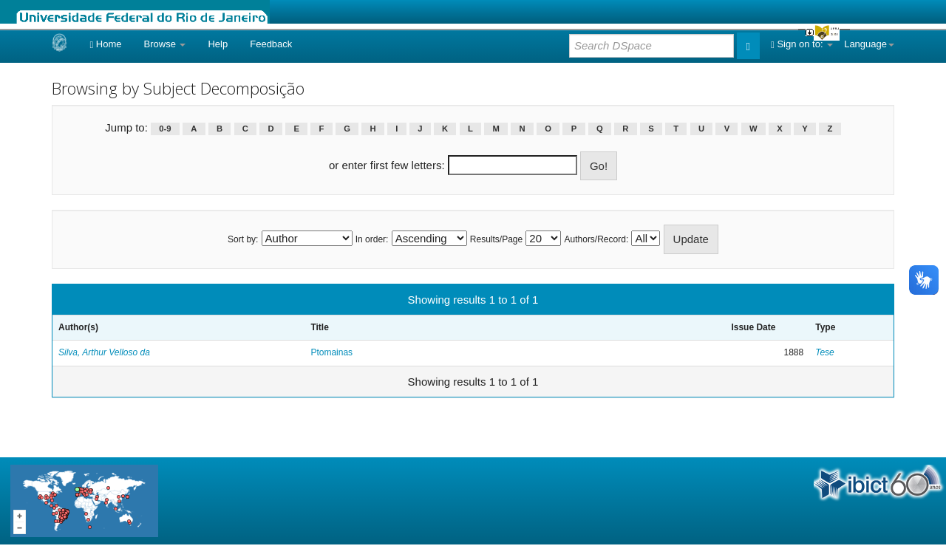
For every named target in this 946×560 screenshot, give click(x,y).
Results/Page (496, 239)
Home (105, 44)
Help (218, 44)
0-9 (165, 129)
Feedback (271, 44)
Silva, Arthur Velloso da (104, 352)
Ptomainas (331, 352)
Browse (165, 44)
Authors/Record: (597, 239)
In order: (372, 239)
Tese (825, 352)
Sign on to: (802, 44)
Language (869, 44)
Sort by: (243, 239)
